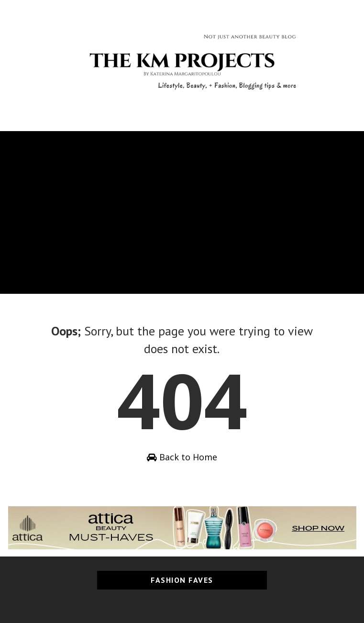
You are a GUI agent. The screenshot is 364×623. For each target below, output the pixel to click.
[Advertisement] (182, 198)
